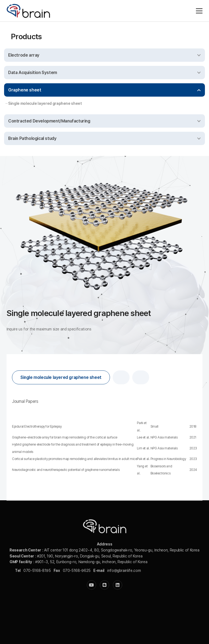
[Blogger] (104, 585)
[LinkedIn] (118, 585)
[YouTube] (91, 585)
